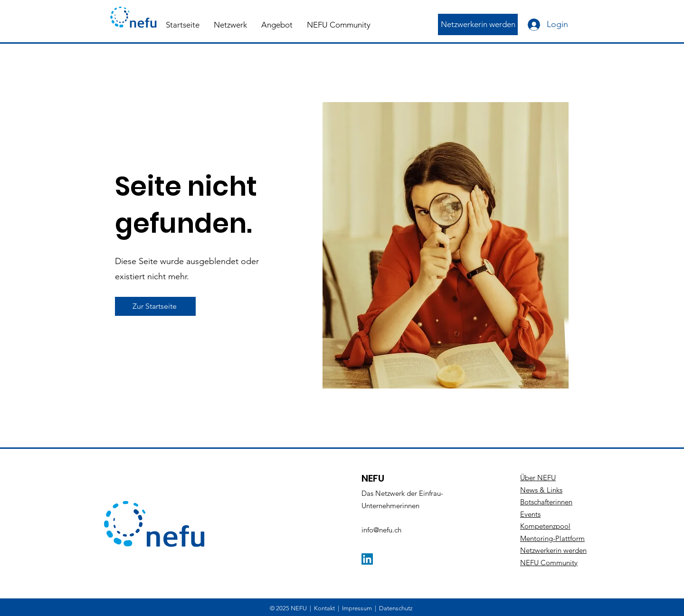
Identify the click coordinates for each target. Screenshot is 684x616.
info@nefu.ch (381, 530)
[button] (230, 25)
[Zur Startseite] (155, 306)
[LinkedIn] (367, 559)
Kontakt (324, 608)
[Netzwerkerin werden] (478, 24)
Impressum (357, 608)
